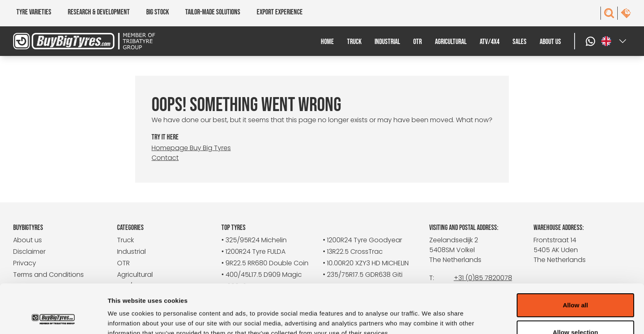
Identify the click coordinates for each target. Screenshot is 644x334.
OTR (417, 42)
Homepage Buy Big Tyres (191, 148)
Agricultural (451, 42)
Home (327, 42)
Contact (165, 158)
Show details (431, 318)
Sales (520, 42)
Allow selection (576, 286)
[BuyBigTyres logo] (90, 41)
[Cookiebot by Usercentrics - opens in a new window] (53, 318)
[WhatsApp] (591, 41)
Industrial (387, 42)
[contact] (626, 13)
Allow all (575, 259)
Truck (354, 42)
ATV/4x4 (490, 42)
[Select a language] (614, 41)
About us (550, 42)
